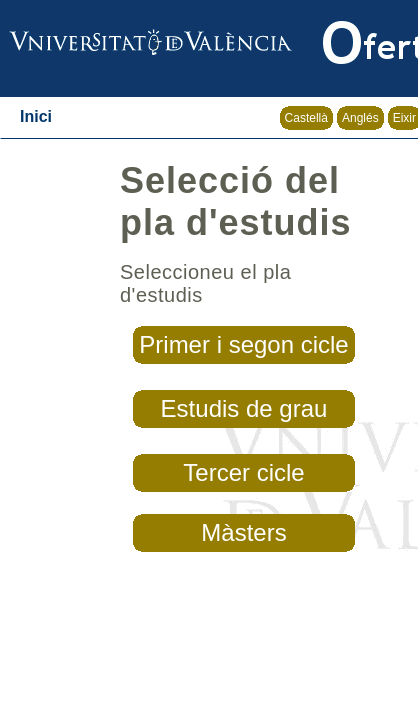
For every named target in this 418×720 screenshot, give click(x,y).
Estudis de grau (244, 408)
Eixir (404, 118)
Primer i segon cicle (243, 344)
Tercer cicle (243, 472)
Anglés (360, 118)
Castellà (306, 118)
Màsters (243, 532)
